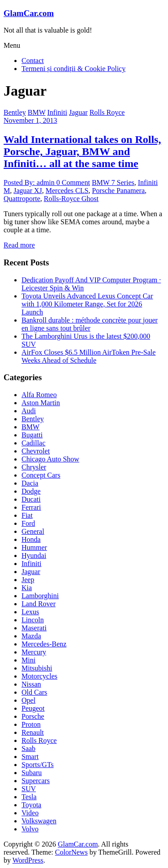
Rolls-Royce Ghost (71, 199)
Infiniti (57, 112)
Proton (31, 724)
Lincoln (33, 620)
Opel (28, 700)
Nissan (31, 684)
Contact (33, 61)
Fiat (27, 515)
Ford (28, 523)
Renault (33, 732)
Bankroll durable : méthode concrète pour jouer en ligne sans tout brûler (90, 324)
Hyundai (34, 556)
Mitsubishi (37, 668)
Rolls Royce (107, 112)
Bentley (15, 112)
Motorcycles (39, 676)
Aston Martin (41, 403)
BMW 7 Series (113, 182)
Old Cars (34, 692)
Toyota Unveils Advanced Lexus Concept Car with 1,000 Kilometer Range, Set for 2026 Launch (87, 304)
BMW (37, 112)
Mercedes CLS (67, 191)
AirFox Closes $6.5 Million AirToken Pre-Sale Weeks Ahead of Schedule (88, 356)
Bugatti (32, 435)
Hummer (34, 547)
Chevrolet (36, 451)
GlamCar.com (29, 13)
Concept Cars (41, 475)
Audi (29, 411)
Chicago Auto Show (50, 459)
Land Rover (39, 604)
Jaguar (78, 112)
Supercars (36, 781)
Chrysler (34, 467)
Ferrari (31, 507)
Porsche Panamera (118, 191)
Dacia (30, 483)
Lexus (30, 612)
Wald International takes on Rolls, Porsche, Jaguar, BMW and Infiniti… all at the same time (82, 151)
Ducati (31, 499)
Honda (31, 539)
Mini (28, 660)
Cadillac (33, 443)
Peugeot (33, 708)
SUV (29, 789)
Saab (28, 748)
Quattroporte (22, 199)
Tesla (29, 797)
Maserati (34, 628)
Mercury (34, 652)
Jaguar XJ (28, 191)
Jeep (28, 580)
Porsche (33, 716)
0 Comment (73, 182)
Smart (30, 757)
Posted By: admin (30, 182)
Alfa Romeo (39, 395)
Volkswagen (39, 821)
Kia (27, 588)
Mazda (31, 636)
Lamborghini (40, 596)
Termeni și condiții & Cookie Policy (73, 69)
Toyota (31, 805)
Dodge (31, 491)
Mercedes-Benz (44, 644)
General (33, 531)
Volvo (30, 829)
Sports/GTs (38, 765)
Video (30, 813)
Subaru (32, 773)
